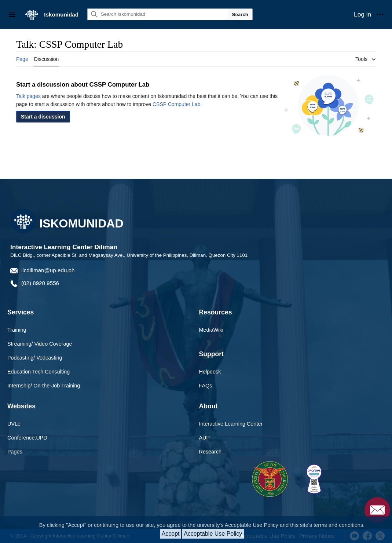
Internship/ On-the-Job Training (44, 386)
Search (240, 14)
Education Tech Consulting (39, 372)
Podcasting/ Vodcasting (35, 358)
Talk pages (28, 96)
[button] (43, 117)
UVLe (14, 424)
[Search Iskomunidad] (158, 14)
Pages (15, 452)
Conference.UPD (27, 438)
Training (17, 330)
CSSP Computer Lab (176, 104)
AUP (205, 438)
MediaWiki (211, 330)
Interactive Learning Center (231, 424)
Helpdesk (210, 372)
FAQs (206, 386)
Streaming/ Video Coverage (40, 344)
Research (210, 452)
